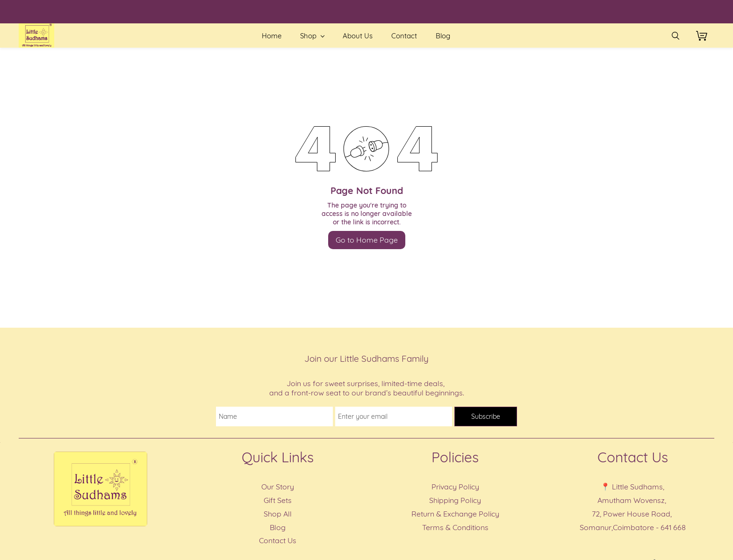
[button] (705, 36)
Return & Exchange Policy (455, 514)
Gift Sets (278, 500)
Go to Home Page (367, 240)
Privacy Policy (455, 487)
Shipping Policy (455, 500)
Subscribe (486, 416)
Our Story (278, 487)
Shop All (278, 514)
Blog (278, 527)
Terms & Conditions (455, 527)
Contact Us (278, 540)
